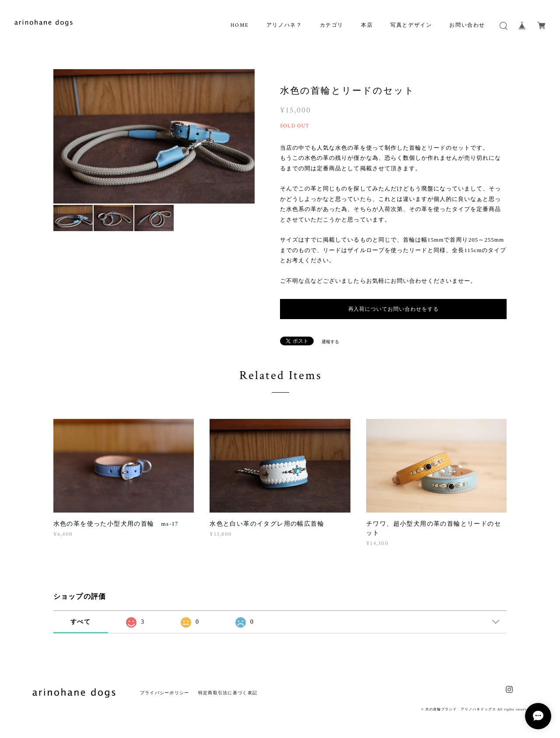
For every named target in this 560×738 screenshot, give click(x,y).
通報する (330, 342)
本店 (367, 25)
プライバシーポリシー (165, 693)
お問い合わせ (467, 25)
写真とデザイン (411, 25)
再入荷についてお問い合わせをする (394, 309)
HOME (240, 25)
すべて (80, 622)
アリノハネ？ (284, 25)
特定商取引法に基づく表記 (228, 693)
